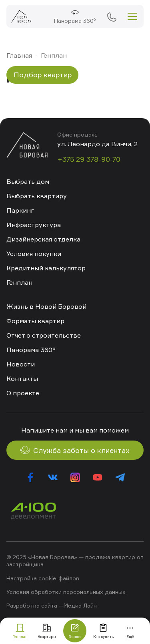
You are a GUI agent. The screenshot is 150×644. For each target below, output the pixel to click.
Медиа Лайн (80, 605)
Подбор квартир (43, 74)
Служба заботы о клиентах (75, 450)
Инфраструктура (34, 225)
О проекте (23, 393)
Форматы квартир (35, 321)
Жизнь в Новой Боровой (46, 306)
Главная (19, 55)
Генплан (19, 282)
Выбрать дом (28, 181)
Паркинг (20, 210)
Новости (21, 364)
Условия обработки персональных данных (66, 592)
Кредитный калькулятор (46, 268)
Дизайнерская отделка (43, 239)
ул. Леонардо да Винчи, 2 (97, 144)
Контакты (22, 378)
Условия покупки (34, 254)
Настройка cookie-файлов (43, 578)
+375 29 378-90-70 (112, 16)
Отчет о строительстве (44, 335)
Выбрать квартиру (37, 196)
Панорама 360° (31, 350)
